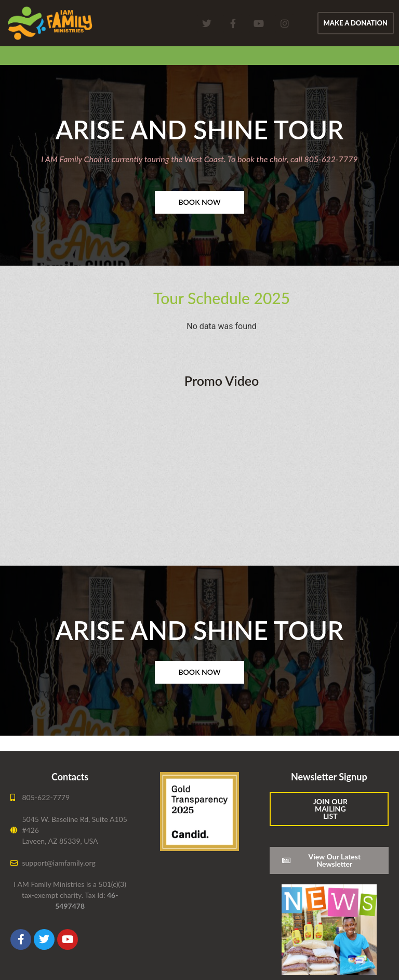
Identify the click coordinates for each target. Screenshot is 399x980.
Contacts (70, 777)
